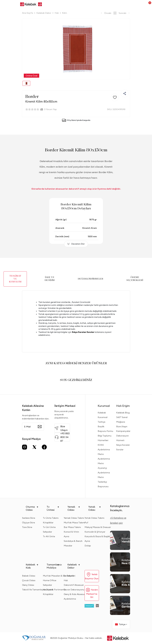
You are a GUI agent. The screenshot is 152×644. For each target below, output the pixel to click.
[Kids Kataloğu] (120, 584)
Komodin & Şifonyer (95, 532)
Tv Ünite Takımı (51, 518)
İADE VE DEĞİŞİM (50, 279)
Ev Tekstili (69, 576)
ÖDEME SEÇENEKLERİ (135, 279)
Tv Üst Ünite (49, 527)
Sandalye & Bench (73, 541)
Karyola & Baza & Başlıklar (98, 536)
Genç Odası (28, 585)
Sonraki (124, 13)
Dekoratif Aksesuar (74, 585)
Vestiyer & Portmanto (54, 590)
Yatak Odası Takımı (94, 518)
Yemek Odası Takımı (74, 518)
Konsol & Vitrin (71, 532)
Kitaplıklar (48, 523)
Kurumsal (104, 406)
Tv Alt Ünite (49, 536)
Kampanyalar (123, 431)
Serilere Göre (29, 518)
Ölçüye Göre (28, 523)
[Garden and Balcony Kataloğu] (120, 605)
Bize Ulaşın (122, 426)
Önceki (106, 13)
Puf (86, 523)
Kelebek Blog (123, 413)
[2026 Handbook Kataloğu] (120, 540)
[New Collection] (120, 562)
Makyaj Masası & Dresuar (98, 527)
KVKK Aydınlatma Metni (104, 450)
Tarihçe (101, 422)
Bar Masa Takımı (72, 527)
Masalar (68, 546)
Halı (66, 580)
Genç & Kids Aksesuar (75, 594)
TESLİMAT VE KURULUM (15, 279)
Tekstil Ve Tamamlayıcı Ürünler (38, 590)
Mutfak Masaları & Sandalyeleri (59, 576)
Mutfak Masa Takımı (74, 523)
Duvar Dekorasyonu (74, 590)
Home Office (50, 580)
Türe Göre (27, 527)
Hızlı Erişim (123, 406)
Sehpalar (47, 532)
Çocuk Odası (29, 580)
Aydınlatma (70, 599)
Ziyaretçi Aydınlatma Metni (104, 473)
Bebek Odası (29, 576)
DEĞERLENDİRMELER (91, 279)
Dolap (88, 546)
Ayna (66, 536)
